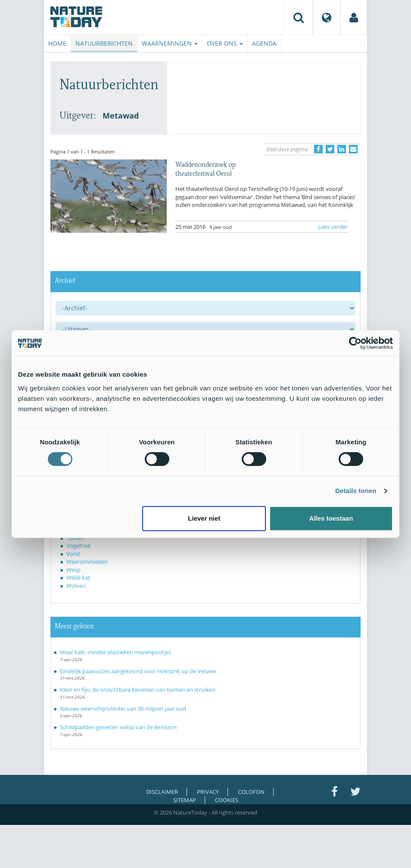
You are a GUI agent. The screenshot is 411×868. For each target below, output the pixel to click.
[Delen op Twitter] (330, 149)
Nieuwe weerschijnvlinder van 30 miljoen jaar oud (123, 709)
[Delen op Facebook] (318, 149)
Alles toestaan (331, 518)
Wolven (76, 586)
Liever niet (204, 518)
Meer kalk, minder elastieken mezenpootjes (115, 652)
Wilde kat (78, 578)
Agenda (264, 43)
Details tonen (356, 491)
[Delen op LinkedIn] (342, 149)
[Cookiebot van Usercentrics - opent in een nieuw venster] (355, 343)
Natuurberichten (104, 43)
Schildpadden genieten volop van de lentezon (118, 727)
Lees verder (333, 227)
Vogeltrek (79, 546)
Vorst (73, 554)
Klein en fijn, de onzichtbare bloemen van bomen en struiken (138, 690)
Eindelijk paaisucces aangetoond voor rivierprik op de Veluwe (138, 671)
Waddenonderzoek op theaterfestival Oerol (205, 168)
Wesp (73, 570)
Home (57, 43)
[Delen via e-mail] (353, 149)
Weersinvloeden (87, 562)
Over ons (225, 43)
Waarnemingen (170, 43)
